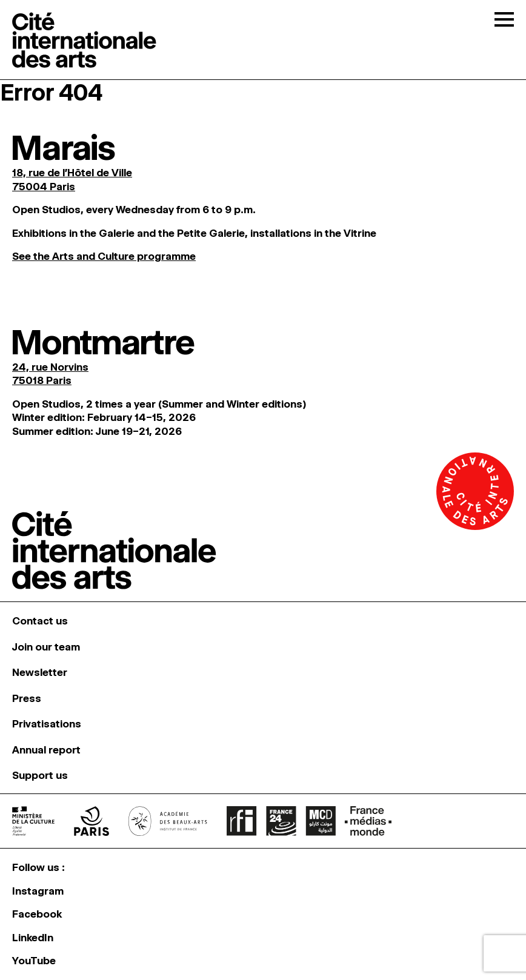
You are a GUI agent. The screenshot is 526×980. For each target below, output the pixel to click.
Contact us (40, 621)
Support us (40, 775)
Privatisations (47, 724)
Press (27, 698)
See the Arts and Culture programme (104, 256)
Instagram (38, 891)
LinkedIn (33, 938)
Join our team (46, 647)
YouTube (34, 961)
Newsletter (40, 672)
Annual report (46, 750)
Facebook (37, 914)
